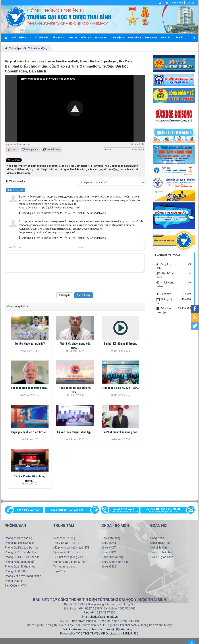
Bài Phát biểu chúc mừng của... (121, 432)
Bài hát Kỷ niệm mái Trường (121, 344)
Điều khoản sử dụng (75, 629)
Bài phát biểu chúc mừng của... (30, 388)
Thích (79, 213)
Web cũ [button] (165, 38)
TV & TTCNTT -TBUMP (90, 634)
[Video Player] (75, 109)
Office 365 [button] (151, 38)
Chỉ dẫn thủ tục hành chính (166, 511)
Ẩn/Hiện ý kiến (16, 190)
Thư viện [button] (118, 39)
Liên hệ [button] (178, 38)
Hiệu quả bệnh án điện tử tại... (30, 432)
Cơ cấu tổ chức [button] (39, 38)
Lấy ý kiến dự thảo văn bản (67, 510)
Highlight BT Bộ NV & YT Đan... (121, 388)
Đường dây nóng (122, 511)
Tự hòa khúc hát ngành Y (30, 344)
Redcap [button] (73, 38)
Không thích (97, 213)
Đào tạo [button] (86, 38)
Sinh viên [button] (135, 39)
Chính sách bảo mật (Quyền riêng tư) (113, 629)
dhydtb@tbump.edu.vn (104, 617)
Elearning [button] (101, 38)
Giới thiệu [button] (19, 39)
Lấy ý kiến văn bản (28, 510)
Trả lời (67, 213)
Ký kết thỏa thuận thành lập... (75, 432)
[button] (75, 108)
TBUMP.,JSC (131, 634)
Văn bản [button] (59, 39)
